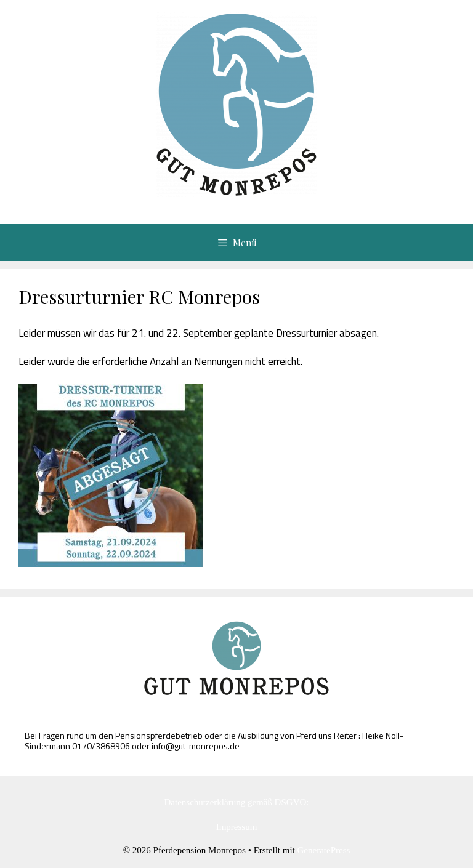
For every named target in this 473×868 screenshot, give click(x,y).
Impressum (237, 827)
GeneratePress (324, 850)
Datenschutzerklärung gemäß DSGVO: (237, 802)
